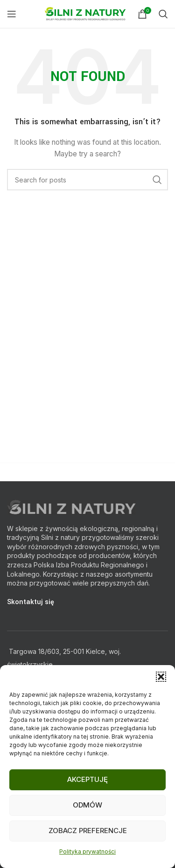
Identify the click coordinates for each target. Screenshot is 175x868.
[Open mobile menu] (12, 14)
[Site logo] (87, 13)
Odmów (87, 805)
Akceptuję (87, 779)
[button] (161, 677)
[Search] (163, 14)
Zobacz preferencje (88, 831)
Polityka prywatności (87, 851)
